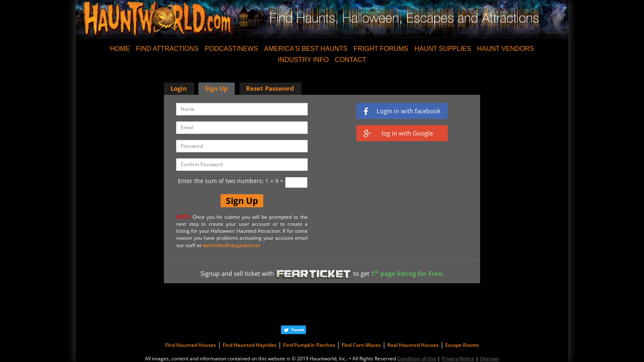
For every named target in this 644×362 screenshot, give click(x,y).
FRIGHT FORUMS (381, 49)
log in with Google (398, 133)
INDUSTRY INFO (303, 60)
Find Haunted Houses (191, 345)
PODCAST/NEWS (232, 49)
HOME (120, 49)
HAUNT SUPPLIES (443, 49)
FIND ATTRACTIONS (167, 49)
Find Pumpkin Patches (309, 345)
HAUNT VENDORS (506, 49)
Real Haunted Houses (413, 345)
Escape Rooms (462, 345)
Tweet (298, 330)
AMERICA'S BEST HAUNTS (306, 49)
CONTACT (350, 60)
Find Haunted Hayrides (250, 345)
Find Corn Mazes (361, 345)
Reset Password (270, 88)
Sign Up (216, 88)
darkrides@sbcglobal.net (231, 245)
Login (179, 88)
